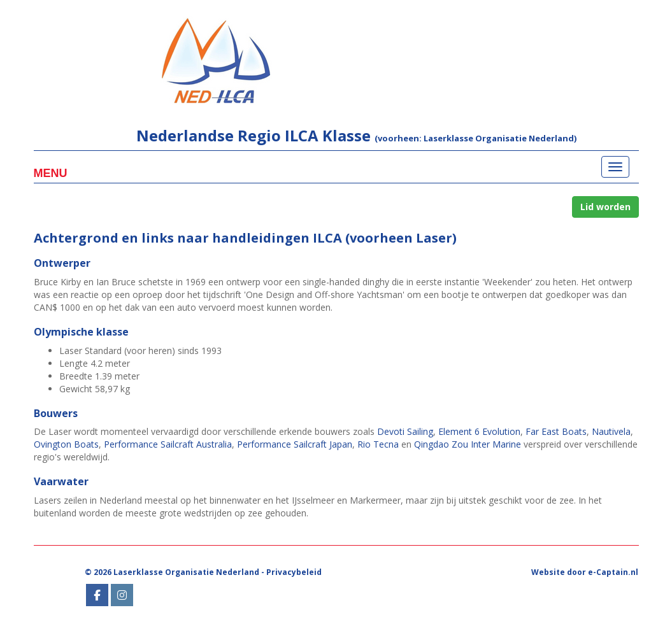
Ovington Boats (66, 444)
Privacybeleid (294, 572)
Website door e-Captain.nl (585, 572)
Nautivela (611, 431)
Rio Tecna (378, 444)
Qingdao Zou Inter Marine (468, 444)
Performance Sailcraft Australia (168, 444)
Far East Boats (556, 431)
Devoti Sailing (405, 431)
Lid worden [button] (605, 207)
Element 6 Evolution (479, 431)
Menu (51, 173)
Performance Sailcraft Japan (295, 444)
